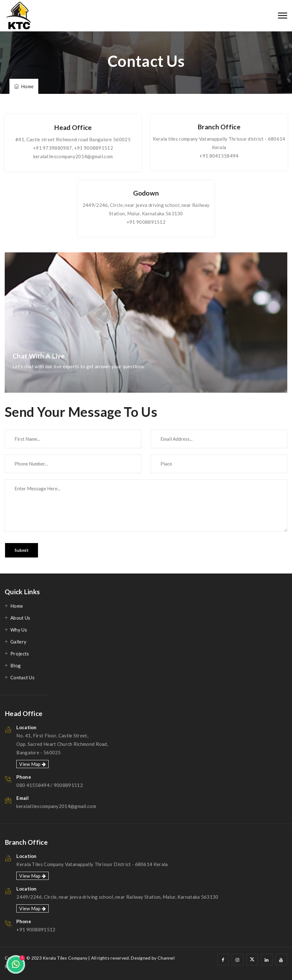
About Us (20, 618)
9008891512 (68, 785)
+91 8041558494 (219, 156)
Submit (22, 550)
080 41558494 (33, 785)
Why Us (19, 630)
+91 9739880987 (52, 148)
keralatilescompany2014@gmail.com (73, 156)
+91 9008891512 (94, 148)
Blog (16, 665)
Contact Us (22, 677)
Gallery (18, 642)
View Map (32, 764)
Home (24, 86)
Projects (20, 654)
